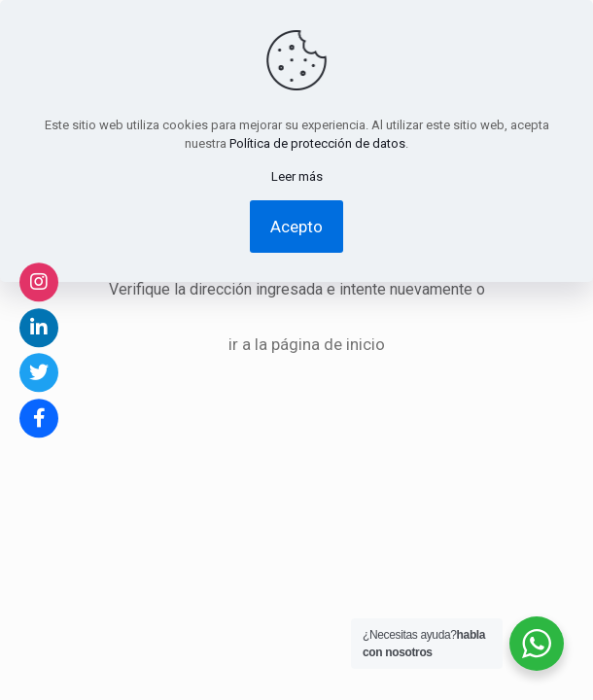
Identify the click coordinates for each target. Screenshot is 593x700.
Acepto (296, 227)
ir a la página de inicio (307, 344)
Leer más (297, 176)
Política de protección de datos (317, 143)
